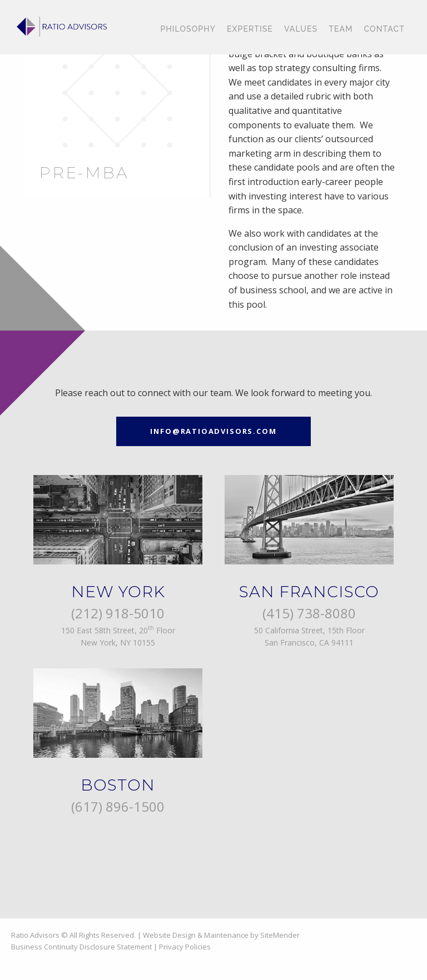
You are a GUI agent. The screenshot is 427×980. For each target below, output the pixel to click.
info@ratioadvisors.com (213, 431)
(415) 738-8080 (309, 613)
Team (341, 29)
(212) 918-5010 (118, 613)
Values (301, 29)
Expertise (250, 29)
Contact (384, 29)
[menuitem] (188, 29)
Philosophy (188, 29)
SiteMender (280, 935)
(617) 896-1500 (118, 806)
